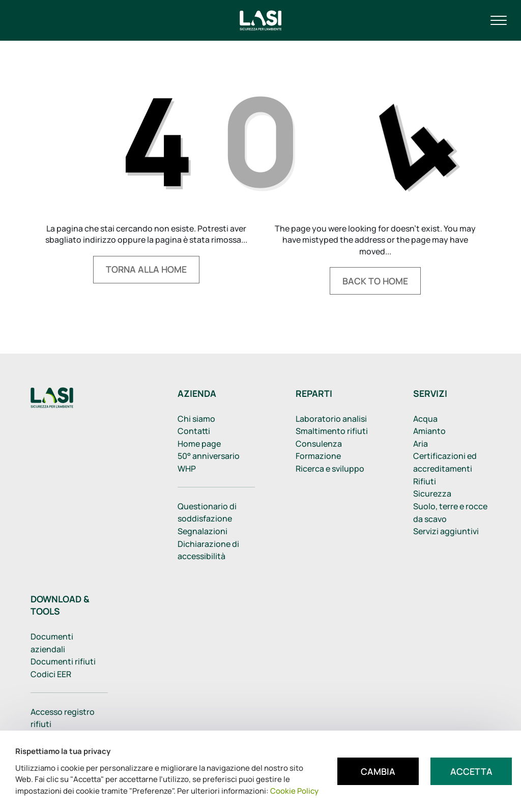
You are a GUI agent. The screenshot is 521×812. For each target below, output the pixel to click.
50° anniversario (209, 456)
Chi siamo (196, 419)
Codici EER (51, 674)
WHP (187, 469)
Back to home (375, 281)
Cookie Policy (294, 791)
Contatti (194, 431)
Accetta (471, 771)
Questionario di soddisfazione (207, 513)
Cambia (378, 771)
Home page (199, 444)
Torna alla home (146, 269)
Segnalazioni (202, 531)
